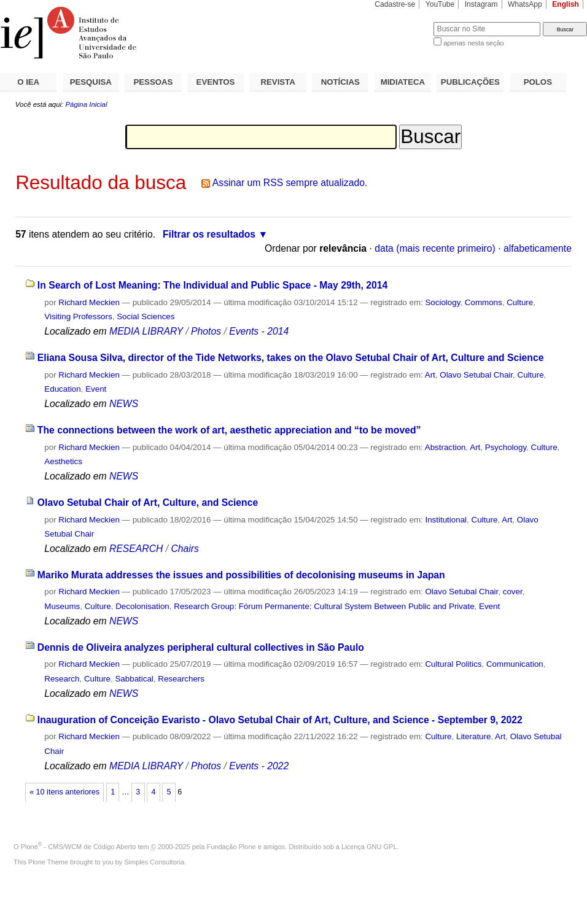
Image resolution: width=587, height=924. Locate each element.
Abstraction (445, 447)
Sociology (442, 302)
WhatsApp (525, 4)
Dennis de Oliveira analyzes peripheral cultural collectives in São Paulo (201, 647)
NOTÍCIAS (340, 82)
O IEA (28, 82)
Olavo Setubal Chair (476, 375)
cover (513, 592)
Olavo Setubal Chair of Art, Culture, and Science (148, 503)
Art (430, 375)
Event (96, 389)
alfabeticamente (538, 248)
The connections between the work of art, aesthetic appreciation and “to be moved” (229, 430)
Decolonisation (142, 606)
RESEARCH (136, 549)
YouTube (440, 4)
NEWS (124, 404)
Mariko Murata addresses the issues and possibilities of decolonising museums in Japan (241, 575)
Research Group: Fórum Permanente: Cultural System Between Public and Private (324, 606)
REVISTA (278, 82)
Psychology (506, 447)
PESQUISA (91, 82)
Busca (404, 22)
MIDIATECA (403, 82)
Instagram (481, 4)
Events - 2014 (259, 331)
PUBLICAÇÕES (470, 82)
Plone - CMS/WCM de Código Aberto (79, 847)
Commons (484, 302)
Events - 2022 (259, 766)
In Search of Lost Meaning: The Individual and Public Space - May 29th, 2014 (212, 285)
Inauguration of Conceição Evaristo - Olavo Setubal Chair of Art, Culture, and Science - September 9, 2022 (280, 720)
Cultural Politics (453, 664)
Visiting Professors (78, 316)
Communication (515, 664)
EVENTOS (216, 82)
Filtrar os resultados (209, 234)
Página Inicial (86, 104)
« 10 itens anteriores (64, 792)
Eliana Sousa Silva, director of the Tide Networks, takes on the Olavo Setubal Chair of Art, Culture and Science (291, 358)
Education (62, 389)
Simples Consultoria (154, 862)
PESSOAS (154, 82)
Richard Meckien (89, 302)
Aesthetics (63, 461)
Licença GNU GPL (369, 847)
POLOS (538, 82)
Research (62, 679)
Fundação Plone (231, 847)
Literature (473, 736)
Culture (520, 302)
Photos (206, 331)
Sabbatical (134, 679)
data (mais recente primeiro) (435, 248)
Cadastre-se (395, 4)
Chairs (185, 549)
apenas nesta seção (473, 43)
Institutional (446, 520)
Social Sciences (146, 316)
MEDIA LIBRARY (146, 331)
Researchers (181, 679)
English (566, 4)
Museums (62, 606)
